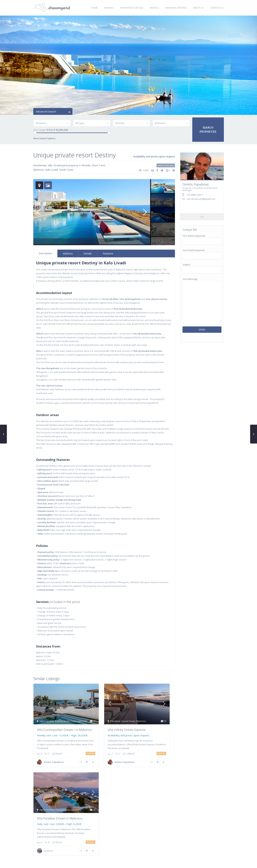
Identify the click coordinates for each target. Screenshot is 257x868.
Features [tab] (108, 253)
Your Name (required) (202, 238)
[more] (45, 748)
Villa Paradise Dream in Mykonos (60, 818)
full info (90, 753)
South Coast (66, 170)
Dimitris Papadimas (54, 762)
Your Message (202, 300)
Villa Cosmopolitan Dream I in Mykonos (64, 730)
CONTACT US (217, 8)
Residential (40, 165)
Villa (50, 165)
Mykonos (39, 170)
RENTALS (155, 8)
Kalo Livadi (52, 170)
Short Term (99, 165)
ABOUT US (198, 8)
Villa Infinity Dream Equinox (127, 730)
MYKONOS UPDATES (176, 8)
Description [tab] (45, 253)
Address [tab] (68, 253)
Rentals (86, 165)
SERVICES (109, 8)
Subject (202, 267)
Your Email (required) (202, 253)
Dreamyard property (66, 165)
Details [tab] (88, 253)
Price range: (39, 130)
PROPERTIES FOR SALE (132, 8)
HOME (94, 8)
